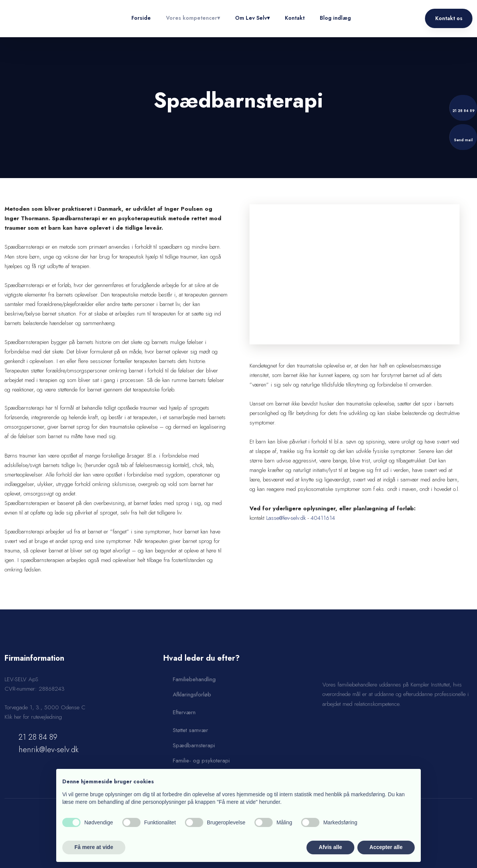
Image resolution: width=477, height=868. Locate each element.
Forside (141, 18)
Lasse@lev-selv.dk (286, 518)
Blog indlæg (335, 18)
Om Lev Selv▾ (252, 18)
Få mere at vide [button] (94, 847)
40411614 (323, 518)
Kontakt (295, 18)
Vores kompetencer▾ (193, 18)
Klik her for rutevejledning (33, 717)
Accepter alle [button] (386, 847)
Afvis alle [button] (330, 847)
